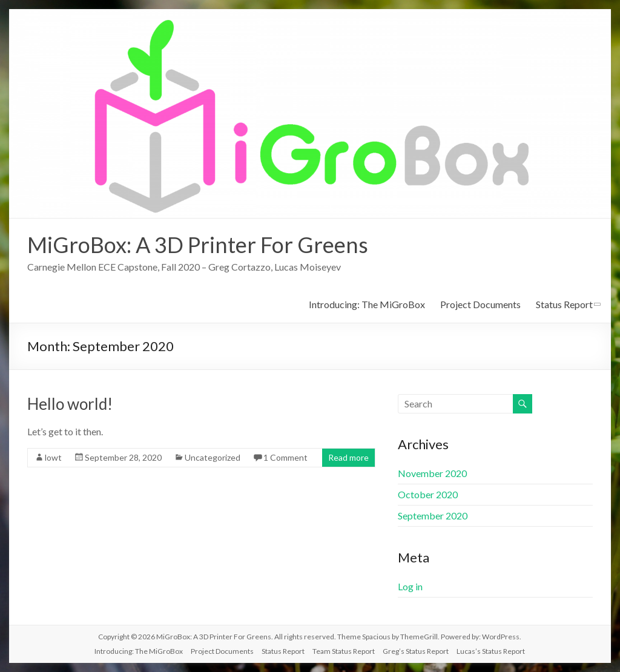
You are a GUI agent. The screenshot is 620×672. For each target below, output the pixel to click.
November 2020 (432, 473)
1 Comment (285, 457)
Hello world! (70, 404)
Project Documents (480, 304)
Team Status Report (344, 651)
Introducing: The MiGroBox (367, 304)
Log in (410, 586)
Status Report (564, 304)
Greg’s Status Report (416, 651)
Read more (348, 457)
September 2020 (433, 516)
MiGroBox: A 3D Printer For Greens (198, 245)
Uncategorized (213, 457)
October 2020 (428, 494)
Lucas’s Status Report (491, 651)
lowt (53, 457)
